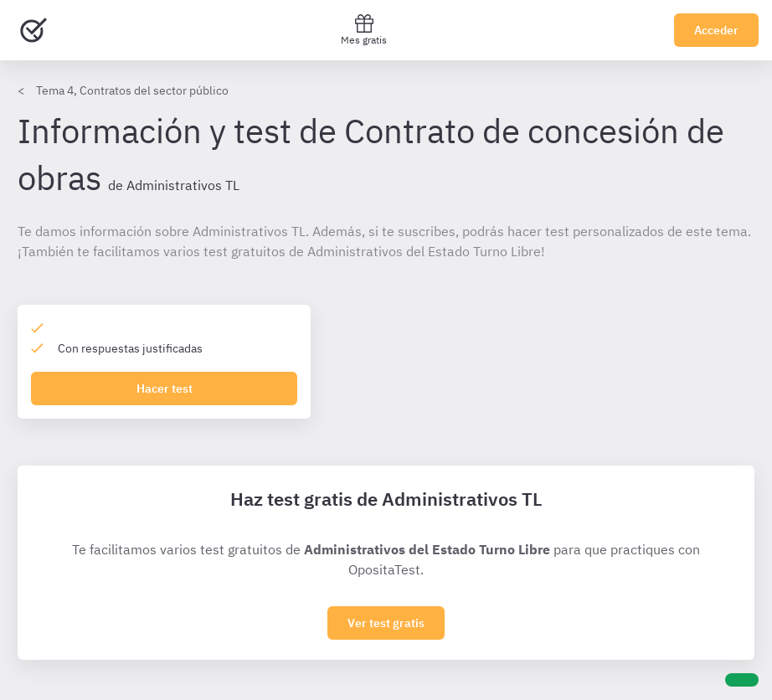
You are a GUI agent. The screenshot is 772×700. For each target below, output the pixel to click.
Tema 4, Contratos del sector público (132, 90)
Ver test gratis (386, 623)
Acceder (716, 30)
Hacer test (165, 389)
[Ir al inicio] (33, 30)
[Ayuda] (742, 680)
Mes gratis (364, 30)
